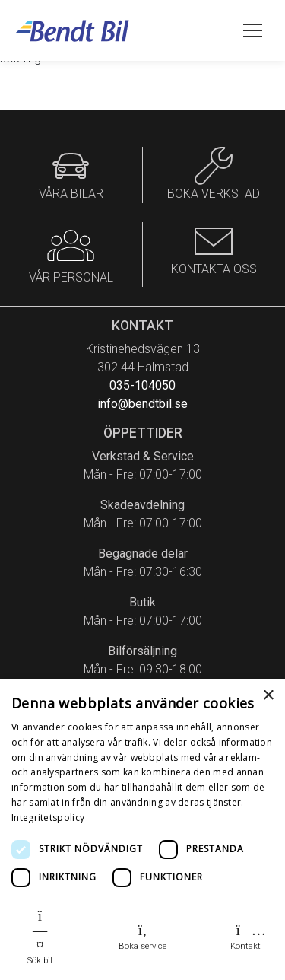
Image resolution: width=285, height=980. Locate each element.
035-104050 (142, 385)
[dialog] (142, 830)
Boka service (142, 937)
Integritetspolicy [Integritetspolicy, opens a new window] (48, 818)
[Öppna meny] (253, 30)
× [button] (268, 696)
